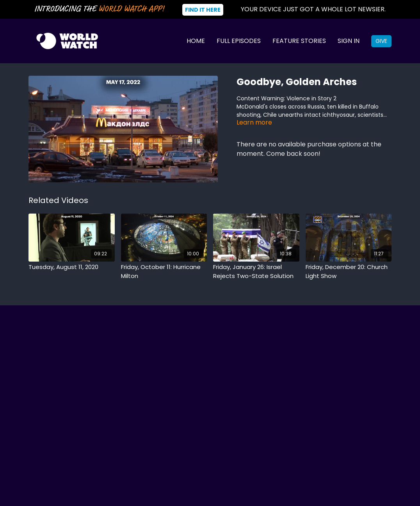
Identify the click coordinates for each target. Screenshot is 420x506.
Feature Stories (299, 41)
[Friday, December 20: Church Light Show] (349, 272)
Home (196, 41)
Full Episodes (239, 41)
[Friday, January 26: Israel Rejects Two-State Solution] (256, 272)
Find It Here (203, 10)
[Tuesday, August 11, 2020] (72, 267)
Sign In (349, 41)
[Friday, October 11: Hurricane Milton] (164, 272)
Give (381, 41)
